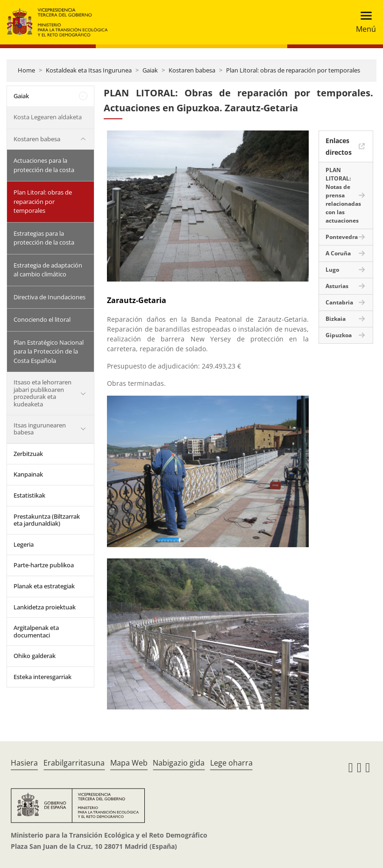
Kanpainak (28, 474)
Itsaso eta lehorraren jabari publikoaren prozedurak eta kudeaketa (43, 393)
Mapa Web (129, 763)
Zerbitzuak (28, 454)
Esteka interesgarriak (43, 677)
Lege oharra (231, 763)
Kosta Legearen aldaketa (48, 117)
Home (26, 70)
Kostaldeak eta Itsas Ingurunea (89, 70)
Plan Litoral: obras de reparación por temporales (293, 70)
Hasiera (24, 763)
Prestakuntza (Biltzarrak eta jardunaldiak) (47, 520)
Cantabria (339, 302)
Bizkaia (336, 319)
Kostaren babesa (192, 70)
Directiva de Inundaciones (50, 297)
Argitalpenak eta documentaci (36, 631)
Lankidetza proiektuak (45, 607)
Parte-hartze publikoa (44, 565)
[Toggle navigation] (363, 22)
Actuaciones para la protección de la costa (44, 165)
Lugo (332, 270)
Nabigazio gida (179, 763)
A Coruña (338, 253)
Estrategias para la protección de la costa (44, 238)
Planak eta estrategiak (44, 586)
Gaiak (150, 70)
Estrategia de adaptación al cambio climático (48, 270)
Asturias (337, 286)
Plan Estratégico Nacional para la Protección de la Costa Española (49, 351)
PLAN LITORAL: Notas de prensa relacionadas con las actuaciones (343, 195)
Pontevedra (342, 237)
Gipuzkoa (339, 335)
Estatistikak (29, 495)
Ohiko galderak (35, 656)
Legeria (24, 544)
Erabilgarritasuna (74, 763)
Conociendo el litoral (42, 319)
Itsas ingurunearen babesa (40, 429)
